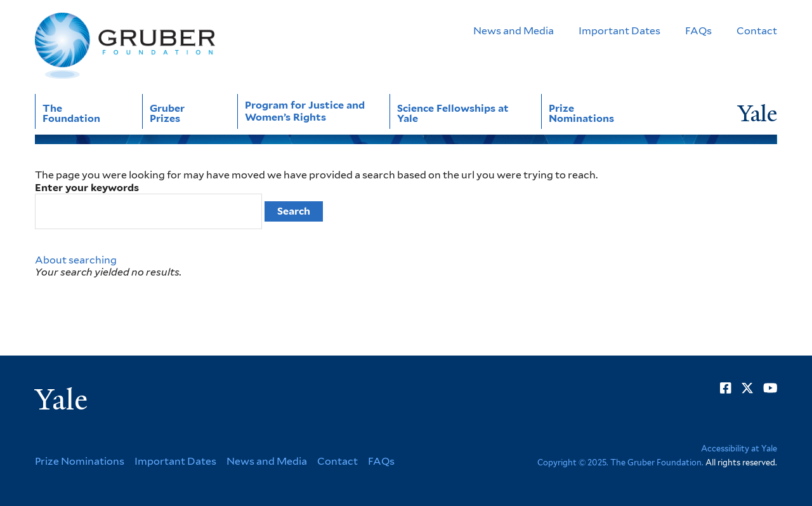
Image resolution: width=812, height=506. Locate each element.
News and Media (514, 31)
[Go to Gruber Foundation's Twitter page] (747, 388)
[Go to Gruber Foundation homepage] (125, 46)
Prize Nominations (581, 113)
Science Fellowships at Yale (453, 113)
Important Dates (619, 31)
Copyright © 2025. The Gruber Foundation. (620, 463)
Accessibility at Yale (739, 449)
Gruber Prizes (167, 113)
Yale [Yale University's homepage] (61, 400)
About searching (76, 260)
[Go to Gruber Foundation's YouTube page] (770, 388)
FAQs (698, 31)
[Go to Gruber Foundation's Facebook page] (726, 388)
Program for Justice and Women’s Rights (305, 111)
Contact (757, 31)
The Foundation (71, 113)
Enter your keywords (87, 188)
